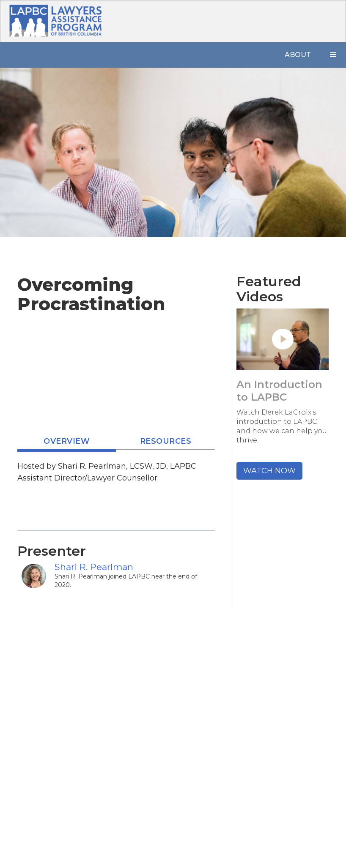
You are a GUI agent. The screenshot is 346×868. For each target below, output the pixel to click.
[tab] (67, 442)
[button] (333, 55)
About (298, 55)
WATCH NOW (269, 471)
